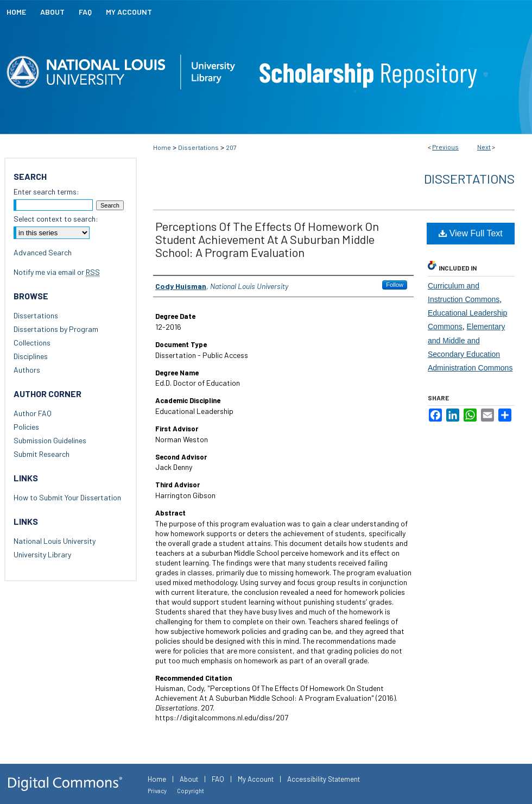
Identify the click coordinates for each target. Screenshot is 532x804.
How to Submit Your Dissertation (67, 497)
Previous (445, 147)
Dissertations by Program (56, 329)
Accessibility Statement (324, 779)
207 (231, 147)
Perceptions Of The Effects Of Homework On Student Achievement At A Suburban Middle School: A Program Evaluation (267, 239)
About (189, 779)
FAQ (218, 779)
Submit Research (42, 454)
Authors (27, 370)
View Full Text (471, 233)
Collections (32, 343)
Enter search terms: (46, 191)
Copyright (191, 791)
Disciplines (31, 356)
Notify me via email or (57, 272)
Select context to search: (56, 219)
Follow (395, 285)
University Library (42, 554)
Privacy (157, 791)
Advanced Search (43, 252)
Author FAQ (33, 413)
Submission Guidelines (50, 440)
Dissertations (198, 147)
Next (484, 147)
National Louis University (55, 541)
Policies (26, 427)
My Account (256, 779)
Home (162, 147)
